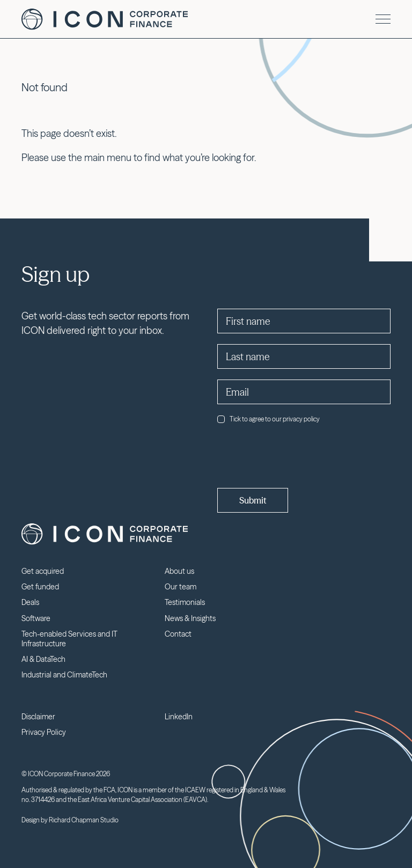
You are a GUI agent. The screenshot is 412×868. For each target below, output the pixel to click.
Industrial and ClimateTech (64, 675)
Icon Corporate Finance (105, 19)
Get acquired (43, 571)
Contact (178, 634)
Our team (181, 587)
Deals (30, 602)
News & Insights (190, 618)
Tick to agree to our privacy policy (268, 419)
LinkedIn (179, 717)
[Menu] (383, 19)
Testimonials (185, 602)
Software (36, 618)
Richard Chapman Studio (84, 820)
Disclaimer (38, 717)
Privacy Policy (44, 732)
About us (179, 571)
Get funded (40, 587)
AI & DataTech (43, 659)
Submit (253, 500)
